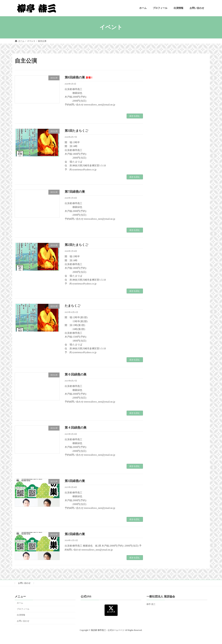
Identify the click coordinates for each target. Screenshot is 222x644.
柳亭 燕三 (151, 604)
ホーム (20, 603)
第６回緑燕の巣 (76, 374)
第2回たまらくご (76, 245)
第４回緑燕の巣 (76, 428)
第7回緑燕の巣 (75, 192)
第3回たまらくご (76, 131)
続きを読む (135, 116)
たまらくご (72, 306)
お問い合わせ (24, 583)
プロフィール (23, 609)
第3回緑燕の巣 (75, 481)
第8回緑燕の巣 (79, 77)
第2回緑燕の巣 (75, 534)
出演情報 (21, 615)
